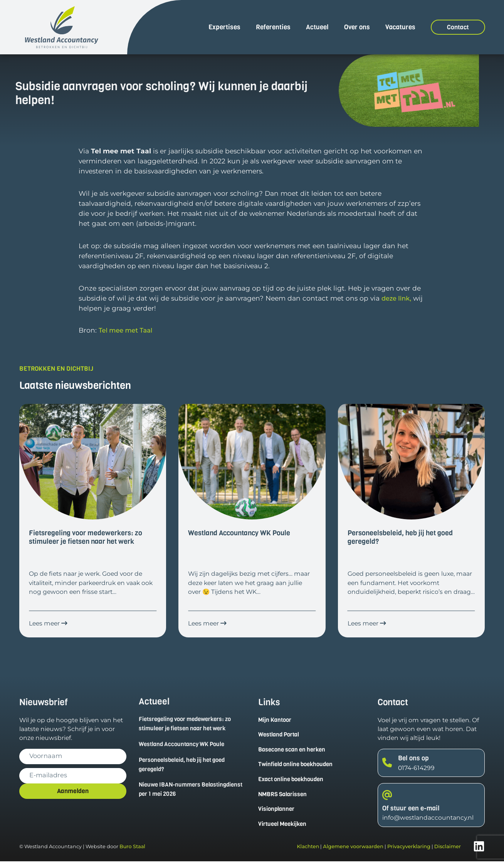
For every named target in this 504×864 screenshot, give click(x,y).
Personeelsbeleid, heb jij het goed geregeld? (186, 765)
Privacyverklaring (409, 849)
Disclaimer (448, 849)
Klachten (308, 849)
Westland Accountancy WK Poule (185, 745)
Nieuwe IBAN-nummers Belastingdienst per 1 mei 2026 (182, 791)
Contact (458, 27)
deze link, (397, 298)
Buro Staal (132, 849)
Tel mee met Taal (127, 330)
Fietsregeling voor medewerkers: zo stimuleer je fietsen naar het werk (189, 724)
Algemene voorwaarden (353, 849)
